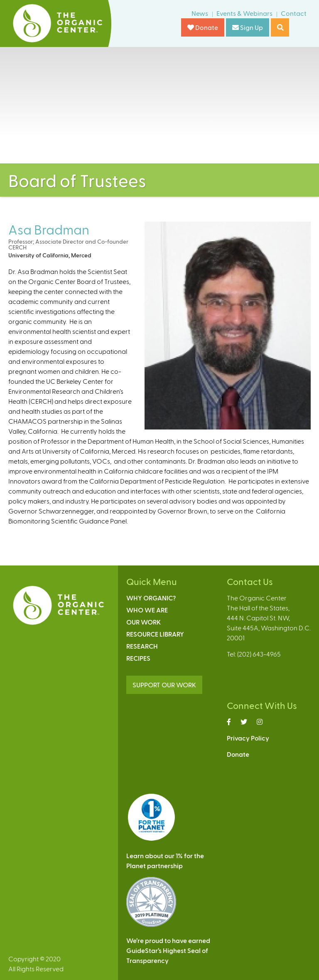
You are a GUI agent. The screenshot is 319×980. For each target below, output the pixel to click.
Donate (203, 27)
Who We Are (147, 610)
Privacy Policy (248, 738)
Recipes (138, 658)
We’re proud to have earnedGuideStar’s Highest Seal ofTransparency (168, 950)
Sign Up (248, 27)
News (200, 13)
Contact (294, 13)
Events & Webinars (244, 13)
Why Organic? (151, 598)
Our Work (144, 622)
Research (142, 646)
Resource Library (155, 634)
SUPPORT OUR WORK (164, 685)
